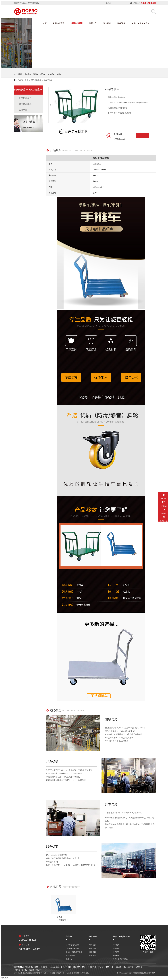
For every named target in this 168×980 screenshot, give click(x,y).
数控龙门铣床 (66, 967)
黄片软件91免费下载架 (74, 952)
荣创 (84, 967)
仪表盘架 (28, 74)
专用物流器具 (59, 23)
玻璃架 (36, 74)
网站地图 (93, 956)
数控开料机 (92, 967)
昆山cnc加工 (54, 967)
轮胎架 (43, 74)
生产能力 (116, 952)
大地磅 (31, 970)
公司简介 (116, 945)
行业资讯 (93, 952)
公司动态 (93, 949)
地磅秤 (39, 970)
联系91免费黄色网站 (120, 959)
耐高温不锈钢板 (21, 970)
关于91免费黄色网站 (140, 23)
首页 (45, 23)
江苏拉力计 (110, 967)
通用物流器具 (77, 23)
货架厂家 (44, 967)
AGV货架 (51, 74)
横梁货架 (77, 967)
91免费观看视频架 (72, 945)
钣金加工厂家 (128, 967)
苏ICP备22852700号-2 (58, 973)
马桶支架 (93, 23)
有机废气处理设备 (32, 967)
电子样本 (116, 956)
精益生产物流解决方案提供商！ (27, 3)
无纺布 (101, 967)
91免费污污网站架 (72, 949)
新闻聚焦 (121, 23)
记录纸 (118, 967)
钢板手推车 (48, 80)
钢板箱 (59, 74)
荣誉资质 (116, 949)
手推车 (60, 917)
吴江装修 (139, 967)
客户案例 (107, 23)
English (108, 3)
